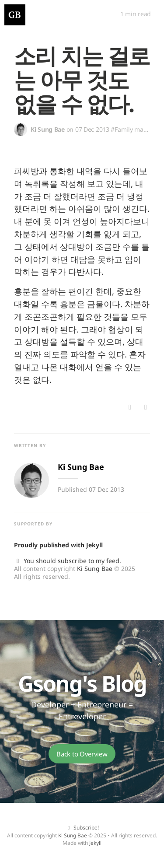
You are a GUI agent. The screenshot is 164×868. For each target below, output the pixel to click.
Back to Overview (82, 754)
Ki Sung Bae (95, 569)
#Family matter (132, 129)
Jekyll (94, 545)
